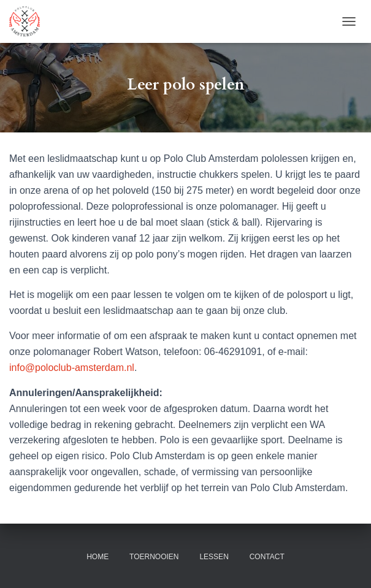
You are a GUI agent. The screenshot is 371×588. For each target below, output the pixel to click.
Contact (267, 557)
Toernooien (154, 557)
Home (98, 557)
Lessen (214, 557)
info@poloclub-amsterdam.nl (72, 368)
